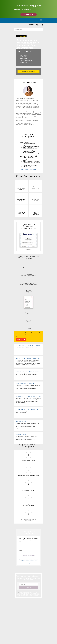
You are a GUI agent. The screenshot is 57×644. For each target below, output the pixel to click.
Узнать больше (28, 14)
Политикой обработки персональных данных (28, 563)
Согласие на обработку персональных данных (28, 594)
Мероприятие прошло (29, 71)
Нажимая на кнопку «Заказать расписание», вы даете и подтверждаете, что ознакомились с (29, 561)
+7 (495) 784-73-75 (36, 24)
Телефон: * (21, 546)
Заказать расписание (28, 555)
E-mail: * (21, 550)
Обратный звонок (36, 27)
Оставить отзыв (21, 339)
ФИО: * (20, 542)
